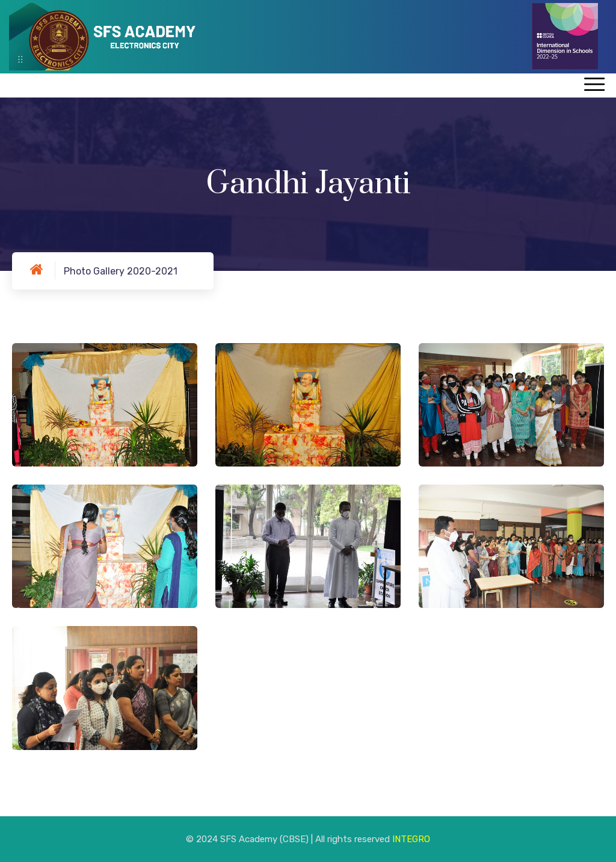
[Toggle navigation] (594, 85)
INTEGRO (411, 839)
